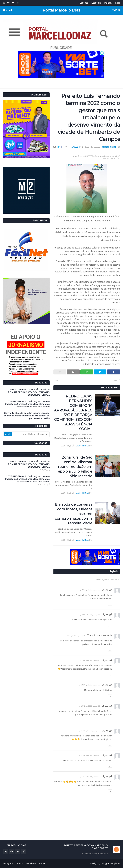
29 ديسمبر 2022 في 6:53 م (90, 615)
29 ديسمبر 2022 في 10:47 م (90, 706)
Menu (117, 10)
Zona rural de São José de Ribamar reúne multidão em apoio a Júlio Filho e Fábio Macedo (75, 467)
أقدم (57, 380)
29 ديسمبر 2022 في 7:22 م (90, 660)
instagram (8, 863)
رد (110, 604)
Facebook (31, 863)
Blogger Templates (111, 863)
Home (42, 863)
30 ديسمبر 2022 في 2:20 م (90, 776)
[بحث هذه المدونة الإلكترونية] (31, 434)
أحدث (116, 380)
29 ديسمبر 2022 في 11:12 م (90, 755)
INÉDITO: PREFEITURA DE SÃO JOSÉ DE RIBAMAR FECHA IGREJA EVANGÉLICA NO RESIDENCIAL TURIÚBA (29, 392)
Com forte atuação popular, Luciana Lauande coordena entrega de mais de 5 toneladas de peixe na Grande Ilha (27, 416)
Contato (19, 863)
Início (117, 3)
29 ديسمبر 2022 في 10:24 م (90, 685)
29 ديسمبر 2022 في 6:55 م (76, 636)
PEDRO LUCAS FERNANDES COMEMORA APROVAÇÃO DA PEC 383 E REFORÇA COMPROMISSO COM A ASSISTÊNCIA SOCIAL (73, 412)
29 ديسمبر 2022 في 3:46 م (90, 590)
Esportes (84, 3)
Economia (96, 3)
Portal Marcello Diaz (61, 10)
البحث (9, 10)
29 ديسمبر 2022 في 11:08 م (90, 731)
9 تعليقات (76, 147)
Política (108, 3)
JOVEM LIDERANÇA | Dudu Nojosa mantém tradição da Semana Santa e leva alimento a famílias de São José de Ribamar (27, 404)
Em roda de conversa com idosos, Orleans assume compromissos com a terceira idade (74, 514)
